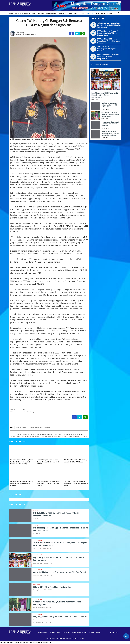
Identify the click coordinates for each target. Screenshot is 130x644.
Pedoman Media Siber (79, 632)
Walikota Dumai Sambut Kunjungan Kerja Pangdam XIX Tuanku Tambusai (110, 133)
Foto (97, 13)
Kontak (91, 632)
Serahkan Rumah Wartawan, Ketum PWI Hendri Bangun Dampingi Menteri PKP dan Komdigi (22, 462)
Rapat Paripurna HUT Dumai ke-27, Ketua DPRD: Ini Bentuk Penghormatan (109, 57)
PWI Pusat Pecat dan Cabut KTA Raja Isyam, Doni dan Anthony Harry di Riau (76, 483)
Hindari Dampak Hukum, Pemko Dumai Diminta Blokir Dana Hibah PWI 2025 (48, 462)
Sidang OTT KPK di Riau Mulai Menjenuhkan (52, 587)
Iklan (59, 632)
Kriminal (41, 13)
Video (103, 13)
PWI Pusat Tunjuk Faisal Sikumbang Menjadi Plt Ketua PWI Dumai (76, 461)
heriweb (82, 638)
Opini (82, 13)
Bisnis (34, 13)
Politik (27, 13)
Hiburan (69, 13)
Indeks (109, 13)
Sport (76, 13)
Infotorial (38, 540)
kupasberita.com (55, 638)
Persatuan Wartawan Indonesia (40, 427)
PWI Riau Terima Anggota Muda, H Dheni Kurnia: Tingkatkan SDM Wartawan (22, 483)
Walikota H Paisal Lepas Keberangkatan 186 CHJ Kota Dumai (59, 572)
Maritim (61, 13)
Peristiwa (89, 13)
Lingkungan (51, 13)
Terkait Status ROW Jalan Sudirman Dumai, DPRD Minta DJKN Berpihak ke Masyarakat (109, 25)
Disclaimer (66, 632)
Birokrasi (19, 13)
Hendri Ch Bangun (21, 427)
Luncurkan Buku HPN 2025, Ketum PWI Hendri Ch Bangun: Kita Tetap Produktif (48, 483)
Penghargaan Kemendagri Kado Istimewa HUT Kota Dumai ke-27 (110, 124)
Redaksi (52, 632)
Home (11, 13)
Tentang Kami (43, 632)
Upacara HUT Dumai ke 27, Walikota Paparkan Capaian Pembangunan (110, 114)
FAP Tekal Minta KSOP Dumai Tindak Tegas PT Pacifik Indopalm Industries (108, 41)
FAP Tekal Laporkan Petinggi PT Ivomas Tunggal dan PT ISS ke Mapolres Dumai (108, 33)
